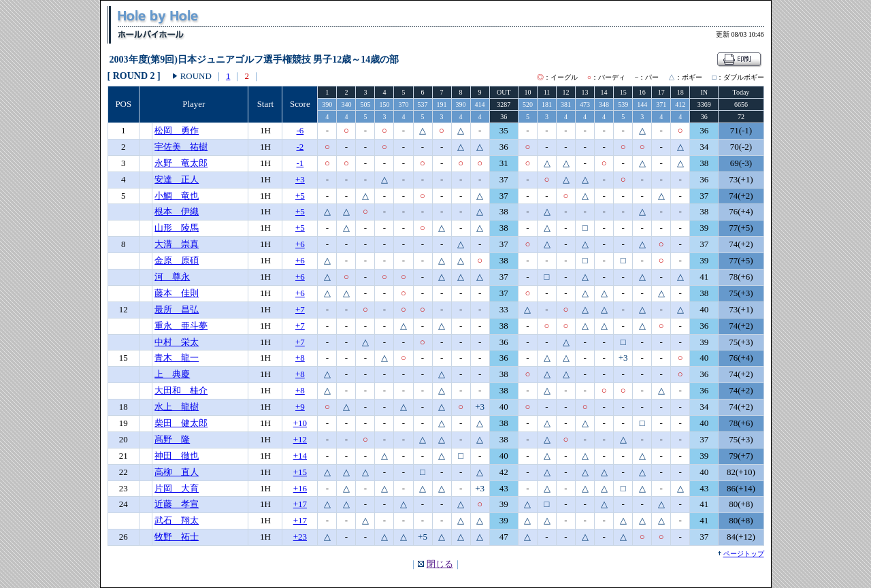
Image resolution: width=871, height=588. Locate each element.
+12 (300, 439)
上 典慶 (172, 374)
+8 (300, 358)
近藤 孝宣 (177, 504)
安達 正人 (177, 179)
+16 (300, 488)
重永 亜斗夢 (181, 326)
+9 (300, 407)
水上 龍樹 (177, 407)
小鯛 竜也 (177, 196)
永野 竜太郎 (181, 163)
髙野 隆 (172, 439)
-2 (300, 147)
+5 (300, 196)
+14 (300, 456)
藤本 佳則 (177, 293)
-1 (300, 163)
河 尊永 (172, 277)
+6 (300, 244)
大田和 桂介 (181, 390)
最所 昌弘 (177, 309)
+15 (300, 472)
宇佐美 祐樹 (181, 147)
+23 (300, 537)
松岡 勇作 (177, 130)
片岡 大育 (177, 488)
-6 (300, 130)
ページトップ (744, 554)
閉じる (440, 564)
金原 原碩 (177, 260)
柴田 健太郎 (181, 423)
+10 (300, 423)
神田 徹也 (177, 456)
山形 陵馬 (177, 228)
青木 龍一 (177, 358)
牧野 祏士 (177, 537)
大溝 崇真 (177, 244)
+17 (300, 504)
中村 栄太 (177, 342)
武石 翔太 (177, 520)
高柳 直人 (177, 472)
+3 (300, 179)
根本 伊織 (177, 211)
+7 (300, 309)
